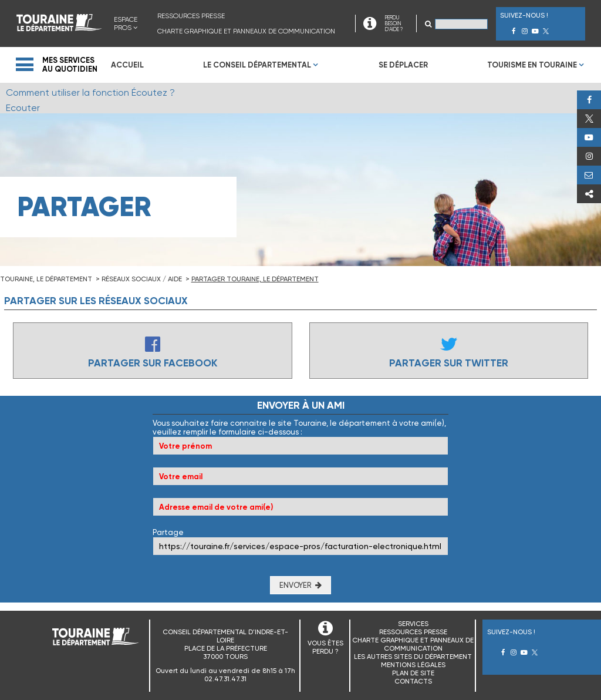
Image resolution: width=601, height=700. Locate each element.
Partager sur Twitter (449, 363)
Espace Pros (126, 23)
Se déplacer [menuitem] (403, 65)
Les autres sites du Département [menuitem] (413, 657)
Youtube (589, 137)
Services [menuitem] (413, 624)
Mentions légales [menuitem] (413, 665)
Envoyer (295, 585)
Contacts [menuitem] (413, 681)
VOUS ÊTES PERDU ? (325, 647)
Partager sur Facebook (153, 363)
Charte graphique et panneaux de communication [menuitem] (246, 31)
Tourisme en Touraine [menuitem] (532, 65)
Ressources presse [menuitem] (191, 16)
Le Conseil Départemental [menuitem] (257, 65)
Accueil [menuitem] (127, 65)
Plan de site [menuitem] (413, 673)
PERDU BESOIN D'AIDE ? (394, 23)
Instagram (589, 156)
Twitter (589, 119)
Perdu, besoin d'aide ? (589, 175)
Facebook (589, 100)
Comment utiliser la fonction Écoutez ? (90, 92)
